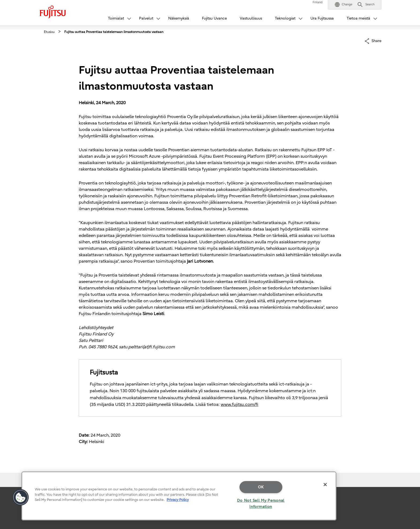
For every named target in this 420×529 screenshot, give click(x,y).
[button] (344, 5)
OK (261, 487)
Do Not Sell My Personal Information (261, 504)
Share (376, 40)
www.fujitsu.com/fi (239, 405)
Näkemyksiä (179, 18)
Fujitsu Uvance (214, 18)
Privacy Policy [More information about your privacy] (178, 500)
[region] (179, 496)
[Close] (325, 485)
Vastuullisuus (251, 18)
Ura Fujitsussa (322, 18)
